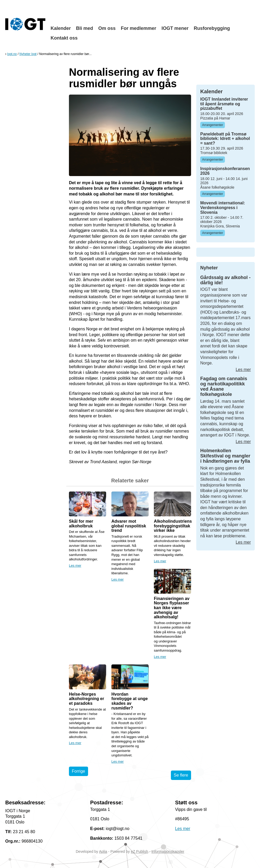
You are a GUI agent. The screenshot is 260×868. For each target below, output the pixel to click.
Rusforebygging (212, 28)
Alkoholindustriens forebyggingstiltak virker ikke (173, 526)
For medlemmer (139, 28)
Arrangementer (213, 125)
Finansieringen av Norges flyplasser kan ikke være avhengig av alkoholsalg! (172, 608)
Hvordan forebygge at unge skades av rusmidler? (130, 701)
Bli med (85, 28)
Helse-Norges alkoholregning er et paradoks (86, 699)
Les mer (75, 566)
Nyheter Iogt (28, 54)
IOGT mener (175, 28)
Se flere (181, 775)
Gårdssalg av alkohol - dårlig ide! (225, 280)
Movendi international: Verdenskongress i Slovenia (223, 208)
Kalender (61, 28)
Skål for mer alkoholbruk (81, 524)
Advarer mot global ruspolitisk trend (129, 526)
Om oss (107, 28)
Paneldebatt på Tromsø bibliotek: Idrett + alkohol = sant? (225, 139)
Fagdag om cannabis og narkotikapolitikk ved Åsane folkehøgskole (224, 386)
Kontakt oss (64, 38)
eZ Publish (139, 851)
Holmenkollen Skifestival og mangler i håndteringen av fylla (225, 456)
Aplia (103, 851)
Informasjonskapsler (168, 851)
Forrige (78, 771)
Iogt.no (12, 54)
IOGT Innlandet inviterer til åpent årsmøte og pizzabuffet (224, 104)
